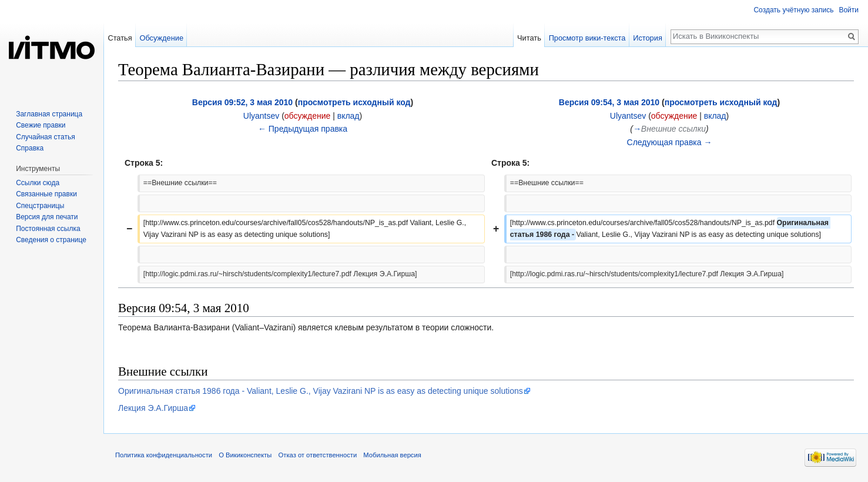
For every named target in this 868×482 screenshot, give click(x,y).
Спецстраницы (40, 206)
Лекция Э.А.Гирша (153, 408)
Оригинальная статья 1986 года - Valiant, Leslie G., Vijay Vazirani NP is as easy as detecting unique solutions (321, 391)
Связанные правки (46, 194)
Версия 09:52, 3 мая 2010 (242, 102)
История (648, 38)
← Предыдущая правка (303, 129)
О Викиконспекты (245, 455)
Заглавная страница (49, 114)
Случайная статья (45, 137)
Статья (120, 38)
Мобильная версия (392, 455)
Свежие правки (41, 125)
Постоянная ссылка (48, 229)
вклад (348, 116)
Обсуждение (161, 38)
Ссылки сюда (38, 183)
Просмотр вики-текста (587, 38)
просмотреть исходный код (354, 102)
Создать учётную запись (793, 10)
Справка (30, 148)
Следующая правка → (670, 142)
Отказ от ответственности (318, 455)
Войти (849, 10)
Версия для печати (47, 217)
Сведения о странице (51, 240)
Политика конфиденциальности (164, 455)
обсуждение (307, 116)
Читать (529, 38)
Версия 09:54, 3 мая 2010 (609, 102)
